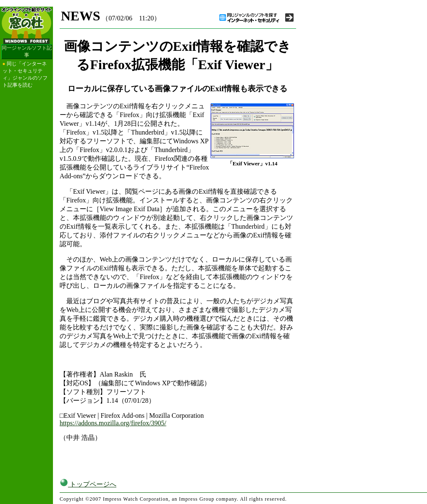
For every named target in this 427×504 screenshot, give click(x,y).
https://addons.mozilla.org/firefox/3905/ (113, 423)
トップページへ (88, 484)
